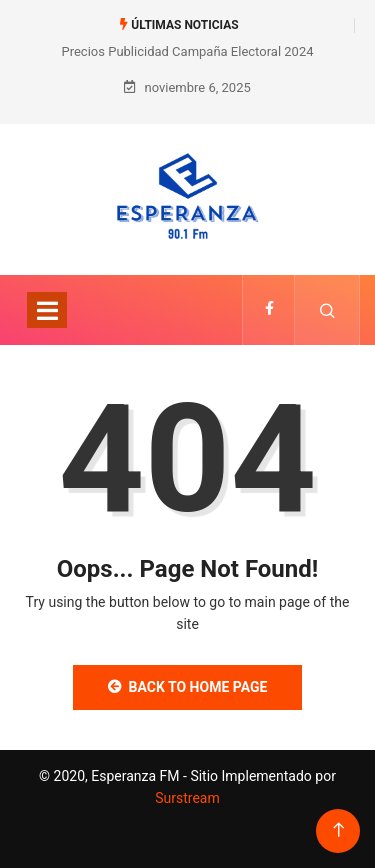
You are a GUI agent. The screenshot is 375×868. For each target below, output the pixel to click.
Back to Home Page (188, 687)
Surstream (187, 798)
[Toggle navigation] (47, 310)
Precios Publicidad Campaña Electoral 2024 (187, 51)
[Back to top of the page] (338, 830)
